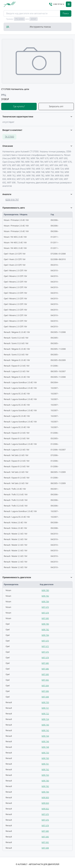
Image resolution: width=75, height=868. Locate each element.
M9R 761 (45, 764)
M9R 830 (45, 803)
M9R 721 (45, 708)
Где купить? (19, 106)
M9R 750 (45, 753)
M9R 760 (45, 758)
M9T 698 (45, 697)
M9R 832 (45, 809)
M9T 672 (45, 646)
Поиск (66, 13)
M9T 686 (45, 669)
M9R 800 (45, 798)
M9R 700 (45, 702)
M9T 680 (45, 663)
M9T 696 (45, 691)
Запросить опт (56, 106)
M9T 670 (45, 607)
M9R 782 (45, 596)
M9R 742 (45, 730)
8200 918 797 (12, 200)
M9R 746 (45, 741)
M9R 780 (45, 590)
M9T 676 (45, 652)
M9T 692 (45, 680)
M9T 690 (45, 618)
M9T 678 (45, 613)
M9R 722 (45, 714)
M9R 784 (45, 602)
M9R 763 (45, 775)
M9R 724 (45, 719)
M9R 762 (45, 769)
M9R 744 (45, 736)
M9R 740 (45, 725)
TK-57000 (9, 137)
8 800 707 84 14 (57, 4)
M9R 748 (45, 747)
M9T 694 (45, 686)
